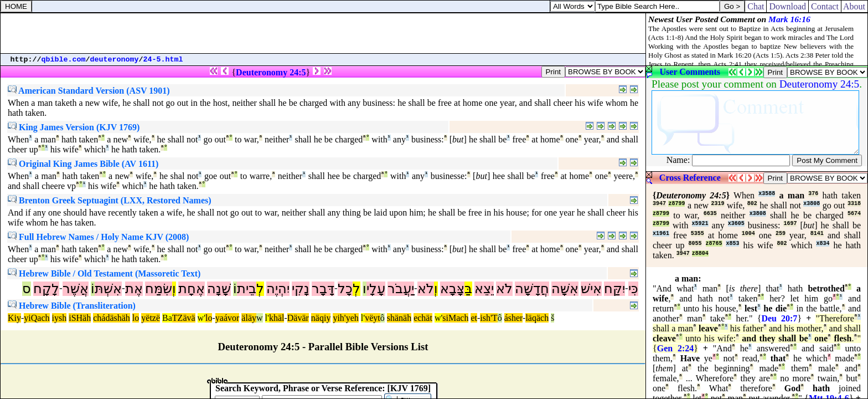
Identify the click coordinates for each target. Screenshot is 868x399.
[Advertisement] (323, 33)
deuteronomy (115, 60)
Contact (825, 6)
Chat (756, 6)
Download (787, 6)
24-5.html (163, 60)
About (854, 6)
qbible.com (64, 60)
